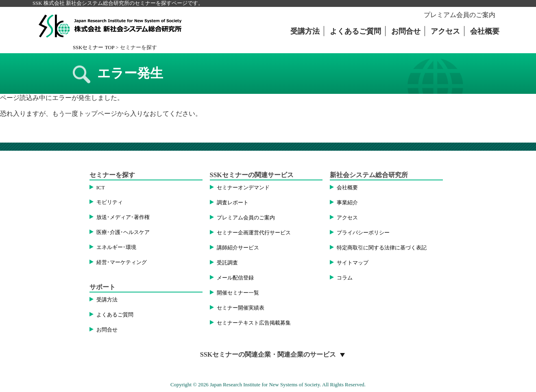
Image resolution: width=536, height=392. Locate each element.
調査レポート (233, 203)
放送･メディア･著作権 (123, 217)
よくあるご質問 (355, 31)
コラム (345, 278)
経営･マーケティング (122, 262)
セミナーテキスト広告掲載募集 (254, 323)
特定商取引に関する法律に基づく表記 (382, 248)
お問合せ (406, 31)
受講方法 (305, 31)
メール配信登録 (235, 278)
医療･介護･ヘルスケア (123, 232)
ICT (101, 188)
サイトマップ (353, 263)
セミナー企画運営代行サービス (254, 233)
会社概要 (485, 31)
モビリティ (110, 202)
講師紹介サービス (238, 248)
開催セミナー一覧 (238, 293)
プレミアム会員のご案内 (460, 15)
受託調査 (227, 263)
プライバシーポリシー (363, 233)
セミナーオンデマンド (243, 188)
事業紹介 (347, 203)
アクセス (445, 31)
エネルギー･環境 (116, 247)
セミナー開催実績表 (241, 308)
